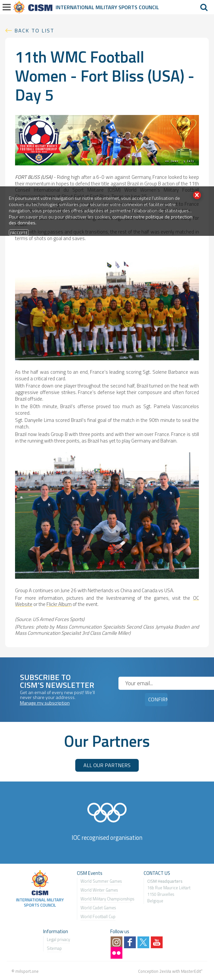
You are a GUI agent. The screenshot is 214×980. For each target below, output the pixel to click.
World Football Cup (98, 916)
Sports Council (139, 7)
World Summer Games (101, 881)
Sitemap (54, 948)
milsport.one (27, 971)
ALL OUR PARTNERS (107, 765)
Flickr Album (59, 604)
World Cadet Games (98, 908)
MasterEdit (191, 971)
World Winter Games (99, 890)
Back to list (34, 30)
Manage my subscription (45, 703)
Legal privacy (58, 939)
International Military (87, 7)
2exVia (165, 971)
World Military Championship (107, 899)
